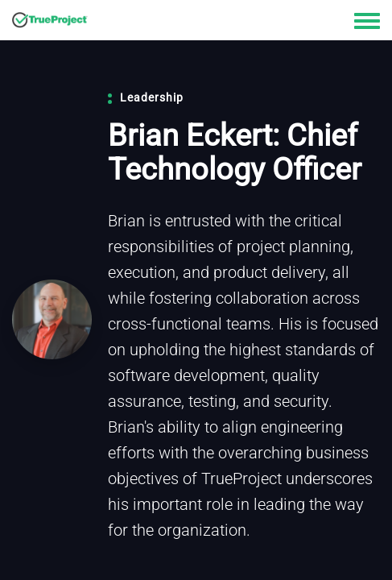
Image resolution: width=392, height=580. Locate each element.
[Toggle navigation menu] (367, 22)
